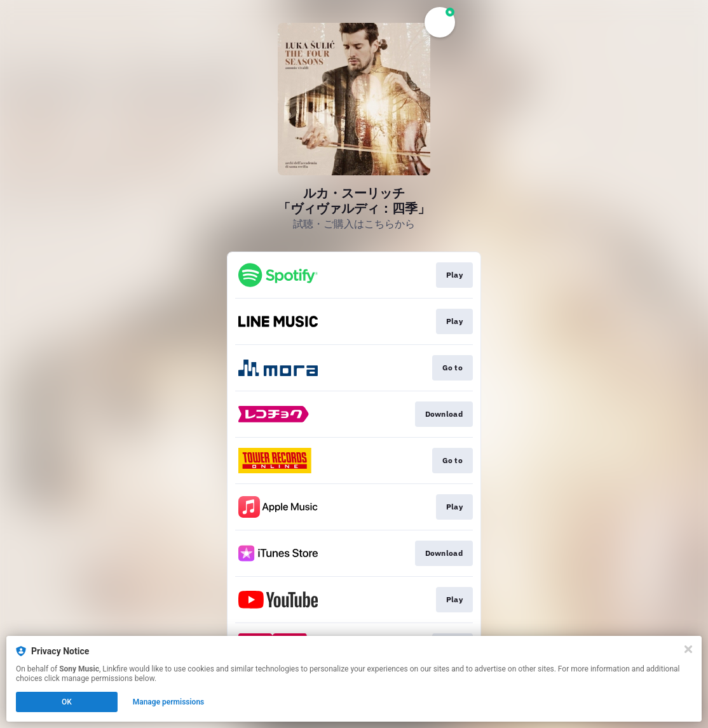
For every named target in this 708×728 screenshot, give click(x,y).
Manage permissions (169, 702)
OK (67, 702)
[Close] (688, 649)
